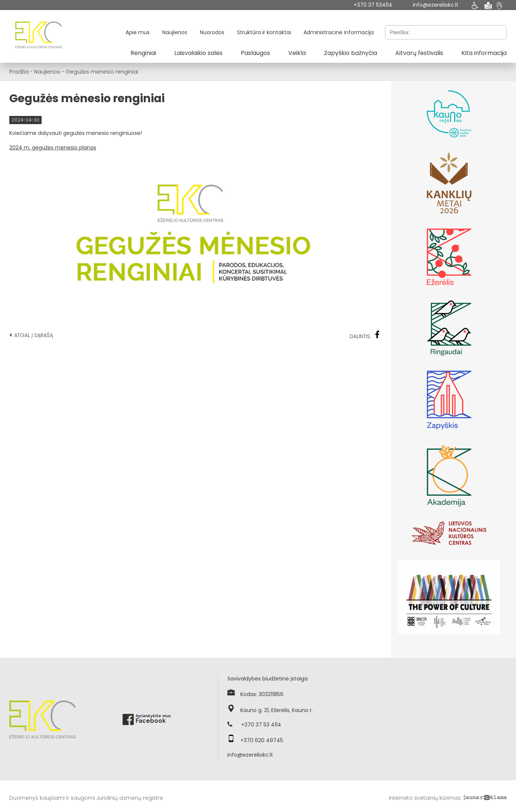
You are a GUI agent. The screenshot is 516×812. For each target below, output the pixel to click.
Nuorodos (212, 32)
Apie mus (138, 32)
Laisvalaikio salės (198, 53)
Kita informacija (484, 53)
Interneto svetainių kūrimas (425, 798)
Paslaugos (255, 53)
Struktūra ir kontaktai (264, 32)
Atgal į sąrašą (31, 335)
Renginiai (143, 53)
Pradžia (19, 72)
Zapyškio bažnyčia (351, 53)
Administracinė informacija (339, 32)
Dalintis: (365, 335)
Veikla (297, 53)
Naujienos (175, 32)
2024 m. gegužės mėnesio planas (53, 148)
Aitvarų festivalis (419, 53)
